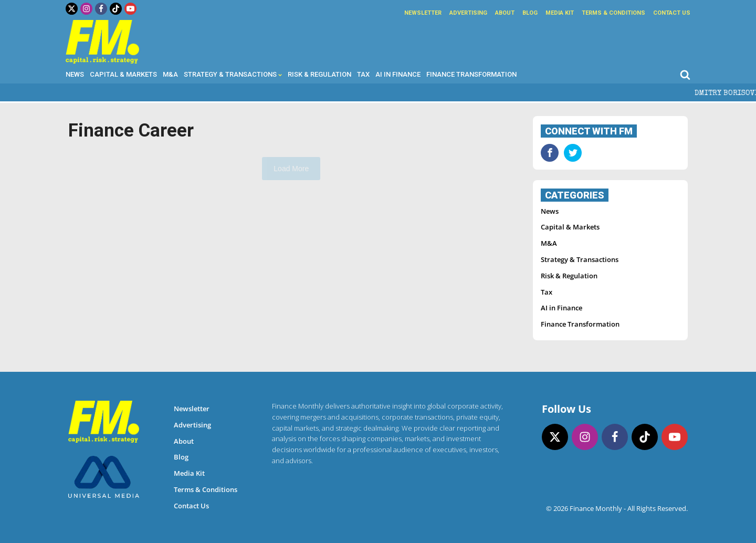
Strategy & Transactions (233, 74)
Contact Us (672, 13)
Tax (363, 74)
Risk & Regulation (319, 74)
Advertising (468, 13)
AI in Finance (398, 74)
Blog (530, 13)
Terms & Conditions (613, 13)
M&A (170, 74)
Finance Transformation (471, 74)
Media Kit (560, 13)
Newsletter (423, 13)
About (505, 13)
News (75, 74)
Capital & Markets (123, 74)
